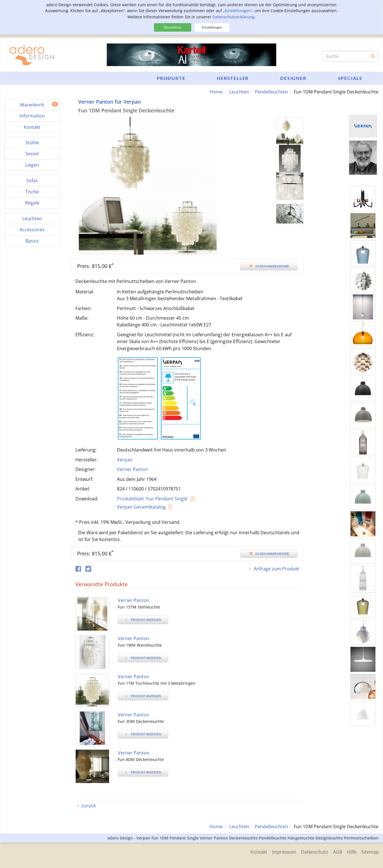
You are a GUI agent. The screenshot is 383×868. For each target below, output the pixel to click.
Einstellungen (212, 27)
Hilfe (351, 852)
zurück (89, 806)
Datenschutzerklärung (233, 17)
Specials (350, 78)
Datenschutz (312, 852)
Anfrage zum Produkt (276, 569)
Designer (293, 78)
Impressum (281, 852)
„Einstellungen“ (238, 11)
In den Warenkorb (269, 266)
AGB (336, 852)
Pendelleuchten (271, 92)
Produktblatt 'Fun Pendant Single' (153, 499)
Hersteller (233, 78)
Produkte (171, 78)
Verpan (125, 460)
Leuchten (239, 92)
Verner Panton (133, 469)
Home (216, 92)
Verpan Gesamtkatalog (141, 507)
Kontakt (255, 852)
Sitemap (370, 852)
